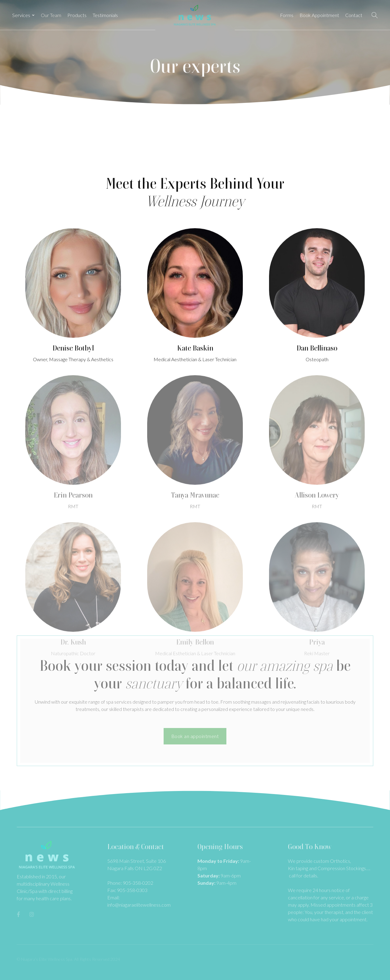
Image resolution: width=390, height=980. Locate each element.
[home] (195, 15)
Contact (354, 15)
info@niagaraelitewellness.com (139, 905)
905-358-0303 (132, 890)
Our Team (51, 15)
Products (77, 15)
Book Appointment (319, 15)
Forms (287, 15)
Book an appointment (195, 736)
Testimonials (105, 15)
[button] (23, 15)
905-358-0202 (138, 883)
